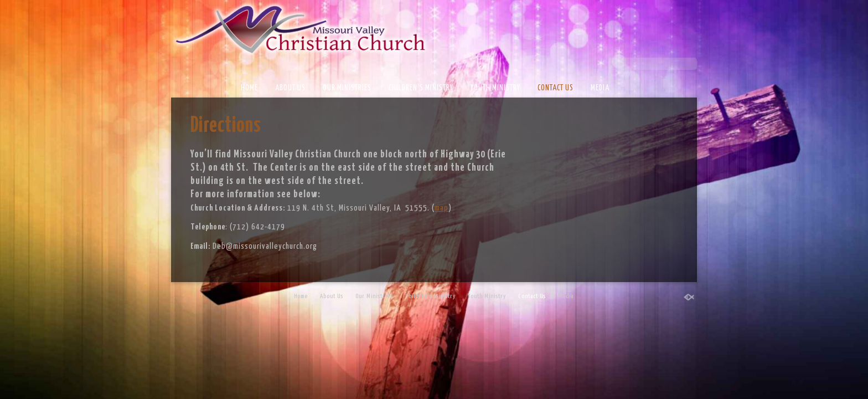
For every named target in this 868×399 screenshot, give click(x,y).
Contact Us (556, 88)
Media (600, 88)
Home (249, 88)
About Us (290, 88)
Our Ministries (347, 88)
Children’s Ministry (421, 88)
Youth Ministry (495, 88)
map (441, 208)
